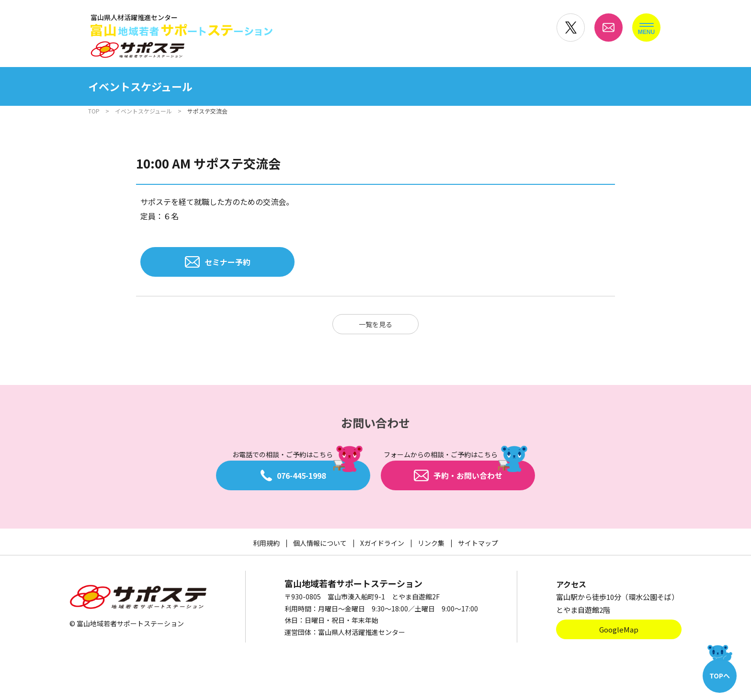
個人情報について (320, 543)
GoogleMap (619, 629)
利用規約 (266, 543)
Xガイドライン (382, 543)
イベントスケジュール (143, 111)
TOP (94, 111)
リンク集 (431, 543)
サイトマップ (478, 543)
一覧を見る (375, 324)
